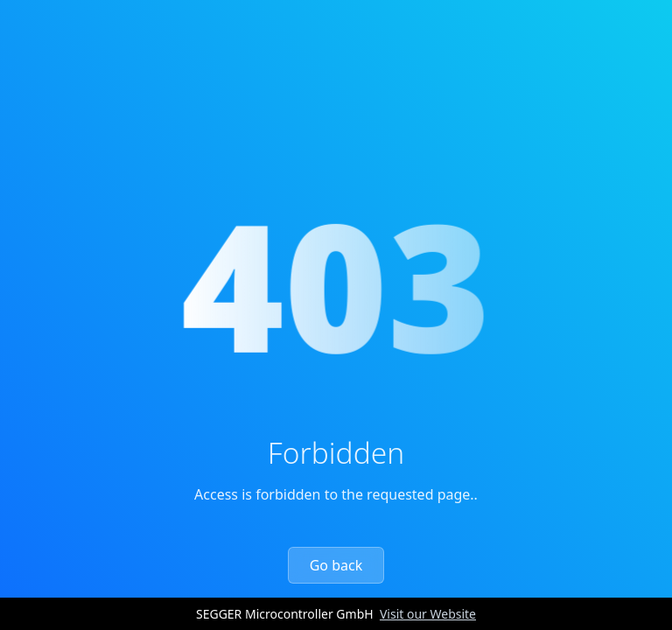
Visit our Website (428, 614)
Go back (336, 565)
